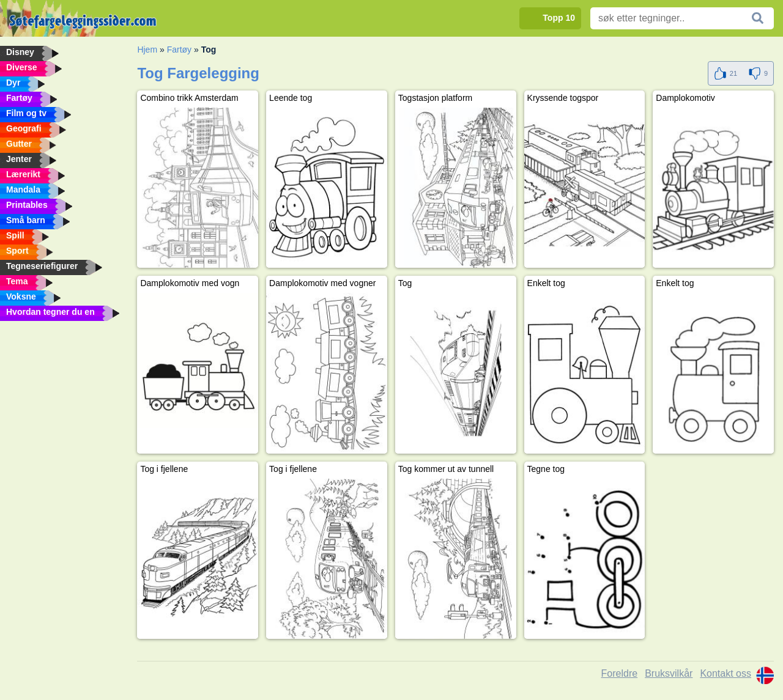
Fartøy (179, 50)
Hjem (147, 50)
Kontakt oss (725, 673)
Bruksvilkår (669, 673)
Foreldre (620, 673)
